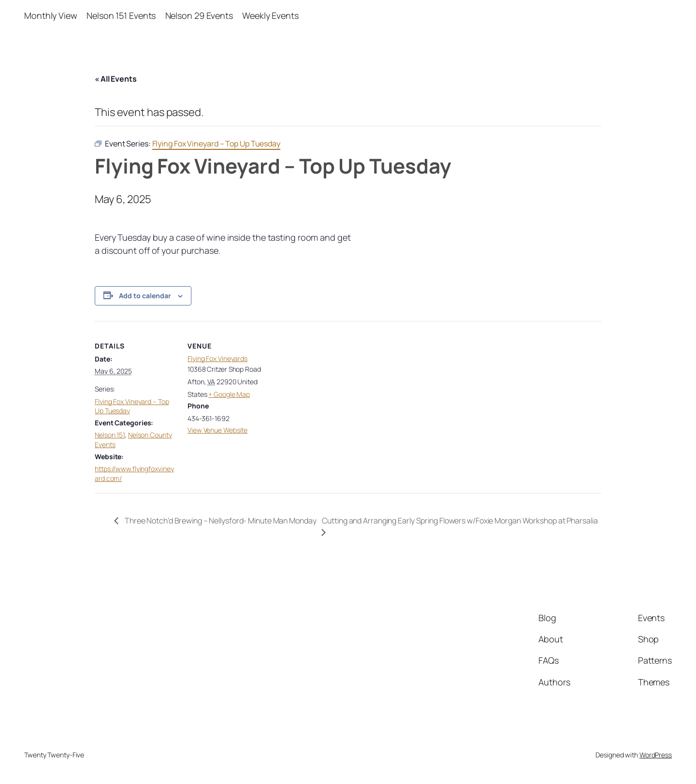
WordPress (656, 755)
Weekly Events (270, 15)
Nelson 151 (110, 435)
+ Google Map (229, 394)
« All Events (116, 79)
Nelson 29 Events (199, 15)
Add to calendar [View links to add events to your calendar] (145, 296)
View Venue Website (217, 430)
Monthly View (51, 15)
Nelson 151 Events (121, 15)
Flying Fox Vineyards (217, 358)
